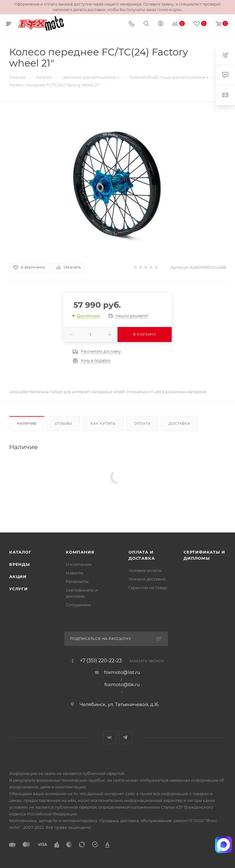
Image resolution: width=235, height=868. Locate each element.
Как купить (103, 423)
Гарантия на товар (148, 588)
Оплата (142, 423)
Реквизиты (77, 581)
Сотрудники (78, 605)
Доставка (179, 423)
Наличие (27, 423)
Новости (75, 573)
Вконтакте (110, 737)
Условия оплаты (145, 570)
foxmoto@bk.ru (122, 684)
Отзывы (63, 423)
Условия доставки (147, 579)
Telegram (125, 737)
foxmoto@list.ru (122, 672)
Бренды (20, 564)
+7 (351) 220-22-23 (101, 661)
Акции (18, 577)
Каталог (20, 552)
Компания (80, 552)
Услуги (19, 589)
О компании (79, 564)
